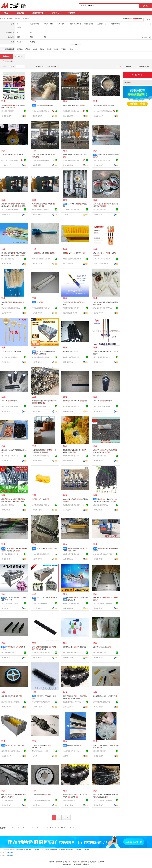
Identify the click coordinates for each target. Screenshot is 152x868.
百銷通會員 (9, 61)
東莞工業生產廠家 (9, 401)
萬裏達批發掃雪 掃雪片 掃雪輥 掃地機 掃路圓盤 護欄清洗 (14, 206)
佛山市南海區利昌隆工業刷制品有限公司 (11, 456)
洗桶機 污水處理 (102, 647)
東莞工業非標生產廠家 (103, 401)
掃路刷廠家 (62, 849)
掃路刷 (49, 49)
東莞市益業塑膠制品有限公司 (103, 702)
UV (62, 828)
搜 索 (145, 6)
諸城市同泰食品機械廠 (40, 603)
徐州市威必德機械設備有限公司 (42, 111)
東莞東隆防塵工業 (70, 351)
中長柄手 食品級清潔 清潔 (44, 253)
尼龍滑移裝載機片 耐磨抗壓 (12, 154)
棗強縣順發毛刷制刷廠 (9, 357)
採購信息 (21, 13)
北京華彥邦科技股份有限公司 (72, 209)
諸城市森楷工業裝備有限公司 (42, 357)
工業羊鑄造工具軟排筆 (11, 351)
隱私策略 (84, 862)
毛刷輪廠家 (86, 849)
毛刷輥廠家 (20, 849)
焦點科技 (79, 864)
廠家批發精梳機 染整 (12, 696)
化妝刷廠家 (78, 849)
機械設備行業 (38, 13)
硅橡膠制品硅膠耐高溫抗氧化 (74, 647)
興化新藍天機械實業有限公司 (11, 751)
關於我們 (51, 862)
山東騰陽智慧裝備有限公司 (103, 554)
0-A (9, 828)
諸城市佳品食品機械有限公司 (72, 603)
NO (44, 828)
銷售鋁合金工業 (74, 745)
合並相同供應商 (143, 66)
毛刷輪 (42, 49)
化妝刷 (71, 49)
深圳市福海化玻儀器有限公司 (11, 308)
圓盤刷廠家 (28, 849)
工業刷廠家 (36, 849)
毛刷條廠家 (70, 849)
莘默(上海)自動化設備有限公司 (42, 751)
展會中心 (55, 13)
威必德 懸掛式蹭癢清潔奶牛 (74, 105)
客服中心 (68, 862)
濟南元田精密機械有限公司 (41, 308)
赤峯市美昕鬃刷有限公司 (102, 259)
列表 (129, 66)
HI (30, 828)
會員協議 (93, 862)
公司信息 (19, 56)
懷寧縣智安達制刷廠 (39, 406)
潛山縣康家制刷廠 (8, 111)
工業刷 (63, 49)
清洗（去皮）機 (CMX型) (16, 745)
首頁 (6, 13)
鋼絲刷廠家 (54, 849)
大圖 (118, 66)
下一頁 (66, 817)
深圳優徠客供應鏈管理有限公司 (103, 308)
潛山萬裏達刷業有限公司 (10, 209)
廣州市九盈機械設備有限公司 (11, 603)
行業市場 (71, 13)
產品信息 (6, 56)
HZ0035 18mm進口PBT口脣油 (105, 696)
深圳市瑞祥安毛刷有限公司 (41, 653)
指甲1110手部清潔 (41, 499)
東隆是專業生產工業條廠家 (75, 401)
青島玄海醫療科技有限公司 (72, 653)
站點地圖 (76, 862)
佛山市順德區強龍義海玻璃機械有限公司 (103, 357)
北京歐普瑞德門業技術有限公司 (72, 751)
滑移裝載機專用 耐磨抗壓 (104, 105)
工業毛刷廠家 (45, 849)
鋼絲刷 (35, 49)
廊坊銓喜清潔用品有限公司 (41, 259)
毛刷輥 (28, 49)
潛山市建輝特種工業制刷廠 (103, 603)
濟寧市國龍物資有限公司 (102, 160)
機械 (34, 105)
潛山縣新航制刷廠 (8, 653)
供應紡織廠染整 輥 (41, 794)
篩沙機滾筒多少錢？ (45, 105)
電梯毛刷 (10, 852)
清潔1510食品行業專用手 (74, 253)
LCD (40, 302)
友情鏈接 (101, 862)
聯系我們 (59, 862)
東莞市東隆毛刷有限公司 (71, 357)
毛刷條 (56, 49)
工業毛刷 (20, 49)
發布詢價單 (137, 74)
